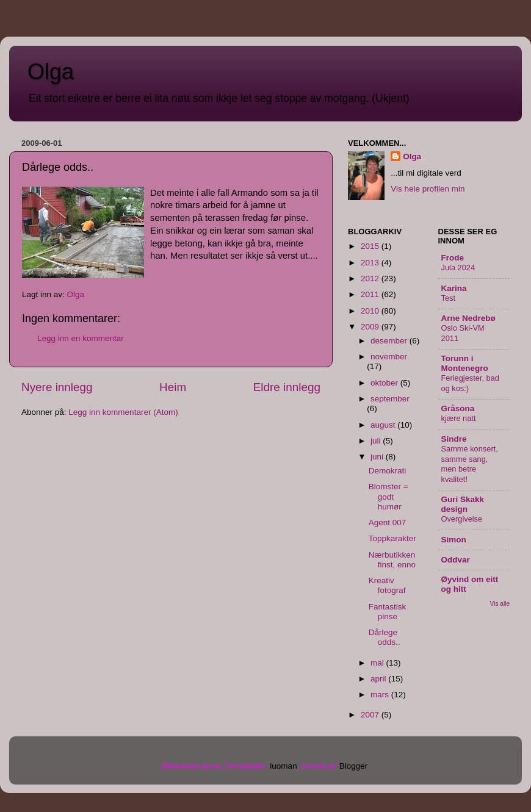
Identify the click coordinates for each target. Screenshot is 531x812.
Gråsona (458, 408)
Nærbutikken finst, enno (392, 560)
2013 (371, 263)
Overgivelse (462, 519)
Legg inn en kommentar (81, 338)
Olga (51, 72)
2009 (371, 327)
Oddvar (456, 560)
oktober (385, 383)
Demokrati (388, 471)
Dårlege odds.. (385, 637)
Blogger (353, 766)
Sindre (454, 439)
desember (390, 341)
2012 (371, 278)
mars (381, 695)
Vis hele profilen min (428, 189)
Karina (454, 288)
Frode (453, 258)
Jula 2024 (458, 268)
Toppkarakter (392, 538)
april (379, 679)
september (390, 399)
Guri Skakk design (463, 504)
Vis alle (500, 604)
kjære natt (459, 418)
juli (377, 441)
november (389, 357)
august (384, 425)
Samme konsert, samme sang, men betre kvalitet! (470, 464)
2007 (371, 715)
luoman (283, 766)
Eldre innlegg (287, 387)
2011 (371, 294)
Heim (173, 387)
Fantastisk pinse (388, 612)
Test (449, 298)
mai (378, 663)
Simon (454, 540)
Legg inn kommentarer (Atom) (123, 412)
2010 (371, 311)
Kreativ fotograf (387, 585)
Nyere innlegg (57, 387)
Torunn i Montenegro (465, 363)
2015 (371, 246)
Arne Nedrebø (468, 318)
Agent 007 (388, 523)
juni (378, 457)
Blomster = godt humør (388, 496)
